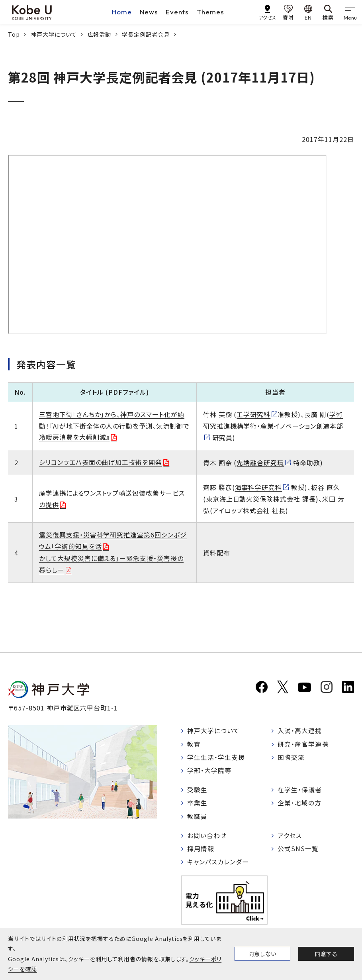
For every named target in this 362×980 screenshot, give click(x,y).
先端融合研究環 (260, 462)
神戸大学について (54, 34)
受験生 (198, 791)
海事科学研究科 (259, 487)
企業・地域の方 (300, 804)
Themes (210, 12)
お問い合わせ (207, 837)
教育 (194, 744)
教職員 (198, 818)
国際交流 (292, 758)
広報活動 (100, 34)
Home (122, 12)
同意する (326, 954)
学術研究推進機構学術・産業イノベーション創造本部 (273, 420)
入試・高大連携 (300, 731)
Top (14, 34)
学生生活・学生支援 (216, 758)
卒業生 (198, 804)
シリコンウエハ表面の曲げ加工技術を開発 (101, 462)
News (149, 12)
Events (177, 12)
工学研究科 (253, 414)
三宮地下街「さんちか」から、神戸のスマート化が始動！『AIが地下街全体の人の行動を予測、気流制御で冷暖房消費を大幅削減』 (114, 426)
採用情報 (201, 851)
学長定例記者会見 (146, 34)
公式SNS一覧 (298, 851)
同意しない (262, 954)
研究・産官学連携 (303, 744)
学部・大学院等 (210, 771)
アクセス (290, 837)
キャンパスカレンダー (218, 864)
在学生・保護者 (300, 791)
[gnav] (350, 12)
